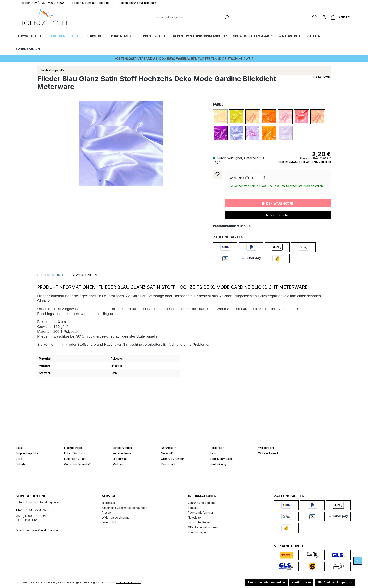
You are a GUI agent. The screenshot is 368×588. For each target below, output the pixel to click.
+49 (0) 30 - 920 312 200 (35, 510)
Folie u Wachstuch (76, 453)
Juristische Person (200, 522)
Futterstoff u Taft (75, 459)
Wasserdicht (266, 448)
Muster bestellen (278, 215)
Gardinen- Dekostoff (77, 464)
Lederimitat (120, 459)
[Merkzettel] (314, 17)
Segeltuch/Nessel (221, 459)
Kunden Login (197, 532)
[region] (121, 143)
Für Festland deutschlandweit (184, 59)
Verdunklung (218, 464)
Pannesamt (168, 464)
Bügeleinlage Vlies (28, 453)
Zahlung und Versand (202, 503)
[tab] (50, 275)
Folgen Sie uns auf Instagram (135, 2)
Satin (213, 453)
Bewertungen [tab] (84, 275)
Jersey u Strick (122, 448)
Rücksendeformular (201, 513)
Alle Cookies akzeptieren (335, 582)
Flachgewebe (73, 448)
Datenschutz (110, 522)
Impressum (109, 503)
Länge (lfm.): (237, 178)
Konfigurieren (301, 582)
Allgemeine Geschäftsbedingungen (124, 508)
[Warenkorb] (340, 17)
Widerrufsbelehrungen (116, 517)
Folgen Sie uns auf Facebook (89, 2)
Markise (118, 464)
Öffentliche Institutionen (203, 527)
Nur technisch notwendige (267, 582)
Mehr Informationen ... (129, 582)
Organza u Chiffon (173, 459)
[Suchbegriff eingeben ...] (188, 17)
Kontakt (193, 508)
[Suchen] (227, 17)
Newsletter (195, 517)
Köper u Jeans (122, 453)
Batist (19, 448)
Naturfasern (169, 448)
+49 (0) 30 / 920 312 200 (48, 2)
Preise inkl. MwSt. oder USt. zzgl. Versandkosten (307, 162)
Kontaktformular (48, 530)
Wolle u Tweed (268, 453)
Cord (19, 459)
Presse (106, 513)
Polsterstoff (217, 448)
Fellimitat (21, 464)
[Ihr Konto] (324, 17)
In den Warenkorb (278, 203)
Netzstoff (167, 453)
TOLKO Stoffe (322, 77)
